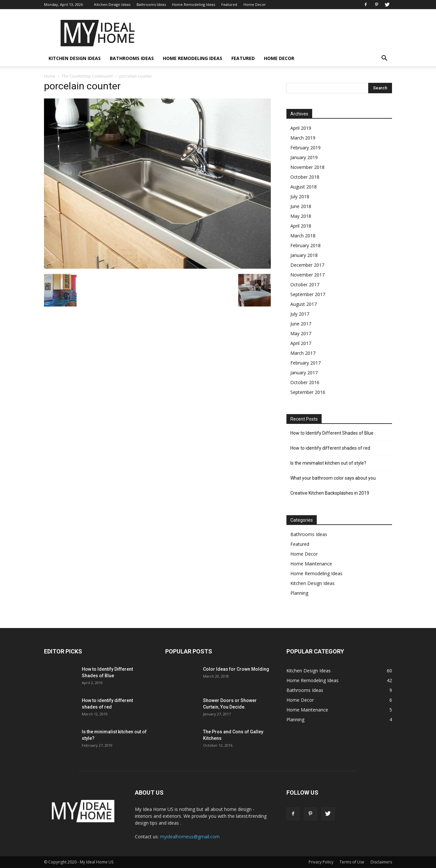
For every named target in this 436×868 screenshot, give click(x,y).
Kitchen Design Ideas (112, 4)
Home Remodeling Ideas (194, 4)
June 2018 (301, 206)
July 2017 (300, 314)
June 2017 (301, 324)
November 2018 (307, 167)
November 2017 (307, 275)
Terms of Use (352, 862)
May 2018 (301, 216)
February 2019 (305, 148)
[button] (384, 59)
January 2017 (304, 373)
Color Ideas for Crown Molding (236, 669)
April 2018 (301, 226)
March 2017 (303, 353)
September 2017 (308, 294)
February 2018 (305, 245)
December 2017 (307, 265)
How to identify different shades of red (330, 448)
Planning (299, 593)
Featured (229, 4)
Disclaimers (381, 862)
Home (50, 76)
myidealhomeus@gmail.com (190, 837)
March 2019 (303, 138)
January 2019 (304, 157)
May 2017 (301, 333)
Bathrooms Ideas (151, 4)
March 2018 (303, 236)
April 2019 (301, 128)
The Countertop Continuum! (87, 76)
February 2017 (305, 363)
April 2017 (301, 343)
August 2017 (304, 304)
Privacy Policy (321, 862)
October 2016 (305, 382)
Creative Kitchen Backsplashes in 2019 (330, 493)
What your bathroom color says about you (333, 478)
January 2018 (304, 255)
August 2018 (304, 187)
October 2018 (305, 177)
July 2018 (300, 196)
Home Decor (255, 4)
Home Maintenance (311, 564)
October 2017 (305, 284)
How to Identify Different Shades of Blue (332, 433)
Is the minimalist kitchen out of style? (328, 463)
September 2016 (308, 392)
